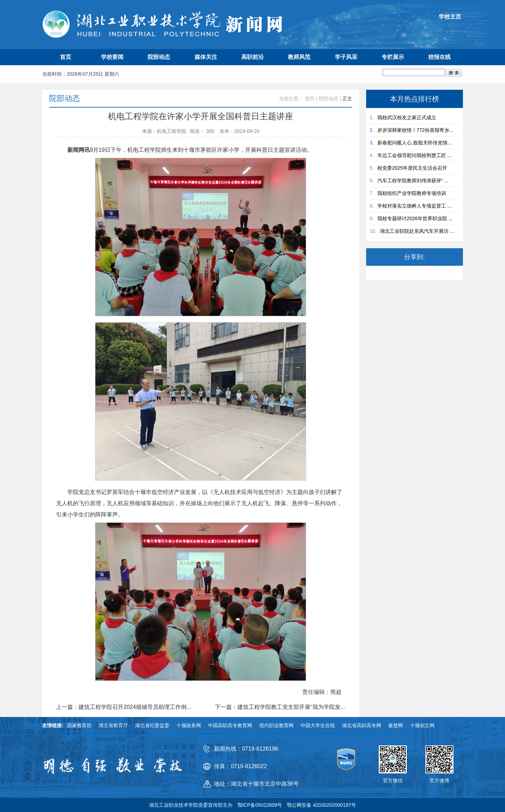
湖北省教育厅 (113, 725)
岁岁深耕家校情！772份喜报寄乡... (415, 130)
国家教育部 (79, 725)
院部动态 (159, 57)
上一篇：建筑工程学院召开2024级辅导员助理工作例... (124, 707)
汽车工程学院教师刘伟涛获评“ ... (413, 181)
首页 (66, 57)
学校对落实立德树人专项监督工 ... (415, 206)
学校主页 (450, 17)
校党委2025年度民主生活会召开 (412, 168)
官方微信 (393, 780)
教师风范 (299, 57)
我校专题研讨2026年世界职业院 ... (415, 218)
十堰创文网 (422, 725)
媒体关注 (206, 57)
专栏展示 (393, 57)
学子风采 (346, 57)
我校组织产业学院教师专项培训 (412, 193)
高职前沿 (252, 57)
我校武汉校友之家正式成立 (407, 117)
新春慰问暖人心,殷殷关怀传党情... (415, 143)
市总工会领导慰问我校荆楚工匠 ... (415, 155)
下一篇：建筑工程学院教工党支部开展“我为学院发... (280, 707)
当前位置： (291, 99)
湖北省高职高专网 (362, 725)
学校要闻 (112, 57)
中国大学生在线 (318, 725)
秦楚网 (396, 725)
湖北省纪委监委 (152, 725)
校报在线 (439, 57)
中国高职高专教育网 (230, 725)
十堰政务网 (189, 725)
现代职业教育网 (276, 725)
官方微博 (439, 780)
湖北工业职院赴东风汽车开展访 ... (417, 231)
